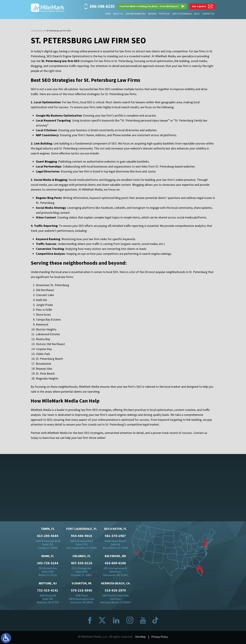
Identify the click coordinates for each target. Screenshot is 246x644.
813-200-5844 (48, 537)
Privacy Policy (160, 638)
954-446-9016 (81, 537)
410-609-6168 (115, 564)
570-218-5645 (81, 591)
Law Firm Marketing (136, 14)
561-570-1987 (115, 537)
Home (109, 14)
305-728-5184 (48, 564)
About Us (119, 14)
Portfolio (165, 14)
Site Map (140, 638)
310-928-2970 (115, 591)
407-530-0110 (81, 564)
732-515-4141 (48, 591)
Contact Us (208, 14)
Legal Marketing (38, 31)
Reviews (153, 14)
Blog (197, 14)
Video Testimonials (182, 14)
